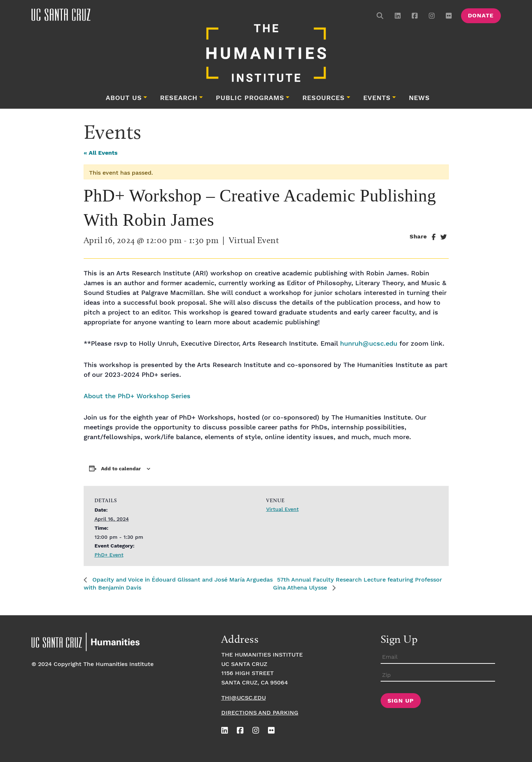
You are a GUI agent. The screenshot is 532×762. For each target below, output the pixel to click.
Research (179, 98)
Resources (324, 98)
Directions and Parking (260, 713)
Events (377, 98)
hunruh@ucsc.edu (369, 344)
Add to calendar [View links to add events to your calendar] (121, 469)
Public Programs (250, 98)
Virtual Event (282, 509)
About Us (124, 98)
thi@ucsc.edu (244, 698)
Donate (481, 16)
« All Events (101, 153)
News (419, 98)
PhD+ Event (109, 555)
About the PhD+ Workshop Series (137, 396)
